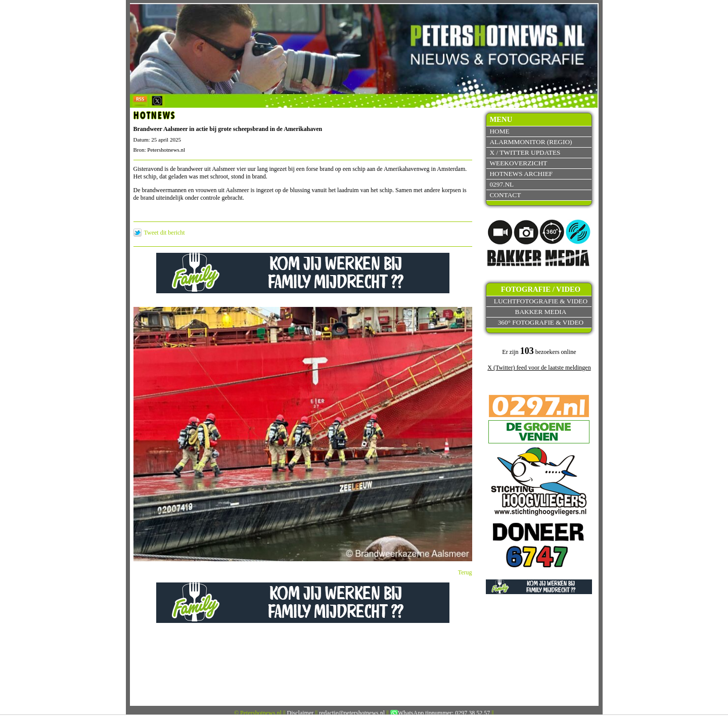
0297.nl (502, 184)
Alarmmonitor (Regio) (531, 142)
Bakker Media (541, 312)
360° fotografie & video (541, 322)
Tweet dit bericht (165, 233)
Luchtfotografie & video (541, 301)
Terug (465, 572)
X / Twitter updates (525, 152)
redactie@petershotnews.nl (352, 713)
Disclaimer (301, 713)
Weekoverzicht (518, 163)
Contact (505, 195)
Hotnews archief (521, 174)
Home (499, 131)
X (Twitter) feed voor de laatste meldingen (539, 368)
